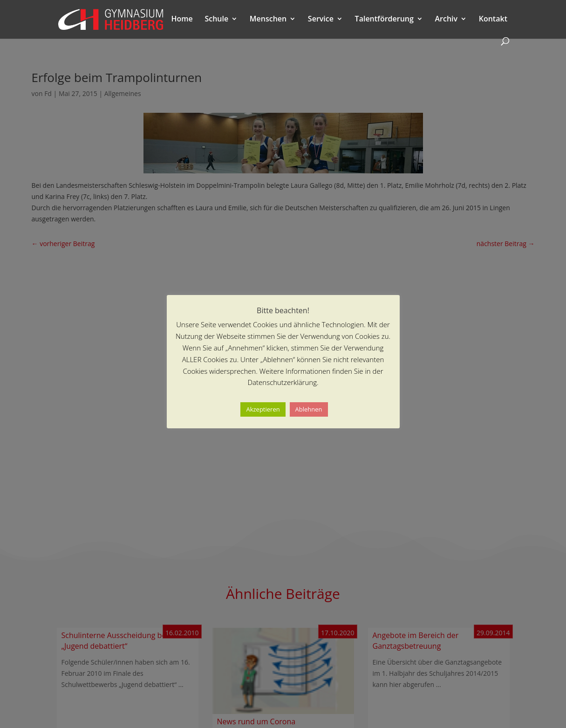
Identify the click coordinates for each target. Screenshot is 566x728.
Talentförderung (384, 20)
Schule (216, 20)
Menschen (268, 20)
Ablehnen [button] (309, 409)
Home (182, 20)
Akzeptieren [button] (263, 409)
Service (321, 20)
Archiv (446, 20)
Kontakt (493, 20)
